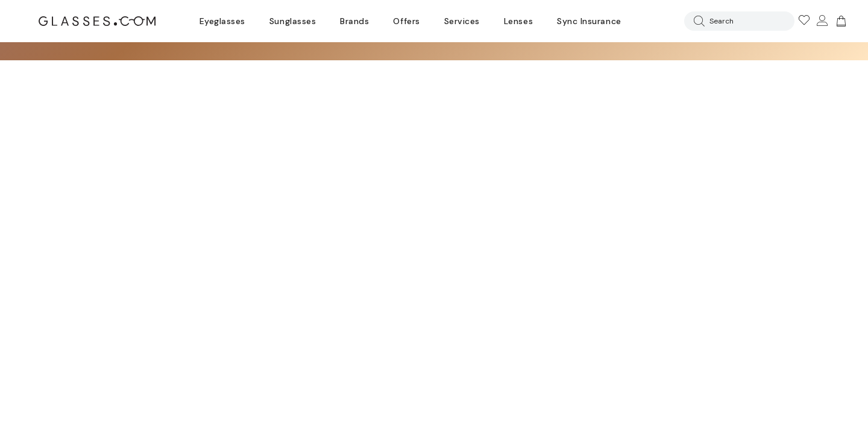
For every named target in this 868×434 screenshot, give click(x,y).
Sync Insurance (589, 21)
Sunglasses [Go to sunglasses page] (293, 21)
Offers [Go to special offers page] (406, 21)
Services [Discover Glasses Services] (462, 21)
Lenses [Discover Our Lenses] (518, 21)
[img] (840, 21)
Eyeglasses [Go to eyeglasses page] (222, 21)
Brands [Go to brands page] (354, 21)
